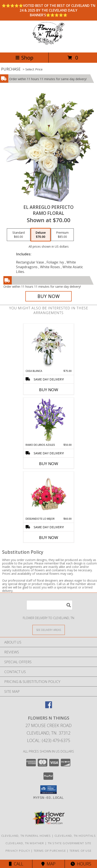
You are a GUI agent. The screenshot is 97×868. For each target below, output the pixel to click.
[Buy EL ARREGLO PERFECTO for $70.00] (49, 296)
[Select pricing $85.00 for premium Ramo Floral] (62, 235)
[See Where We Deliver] (49, 630)
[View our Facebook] (49, 707)
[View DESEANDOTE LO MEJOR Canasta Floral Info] (48, 494)
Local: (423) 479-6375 (49, 740)
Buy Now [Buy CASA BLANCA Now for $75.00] (49, 390)
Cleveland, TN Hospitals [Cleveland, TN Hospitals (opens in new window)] (75, 836)
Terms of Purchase (50, 851)
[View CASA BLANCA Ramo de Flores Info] (48, 346)
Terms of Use (81, 851)
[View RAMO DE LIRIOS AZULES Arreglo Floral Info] (48, 420)
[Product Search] (49, 605)
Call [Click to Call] (16, 864)
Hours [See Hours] (81, 864)
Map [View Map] (48, 864)
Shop (24, 58)
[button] (48, 790)
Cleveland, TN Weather (25, 843)
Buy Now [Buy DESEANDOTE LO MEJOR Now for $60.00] (49, 537)
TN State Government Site (70, 843)
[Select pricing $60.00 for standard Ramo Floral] (19, 235)
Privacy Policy (18, 851)
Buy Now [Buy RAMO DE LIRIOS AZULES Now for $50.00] (49, 464)
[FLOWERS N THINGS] (48, 46)
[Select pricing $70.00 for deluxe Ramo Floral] (41, 235)
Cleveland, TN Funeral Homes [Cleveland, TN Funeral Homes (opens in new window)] (26, 836)
